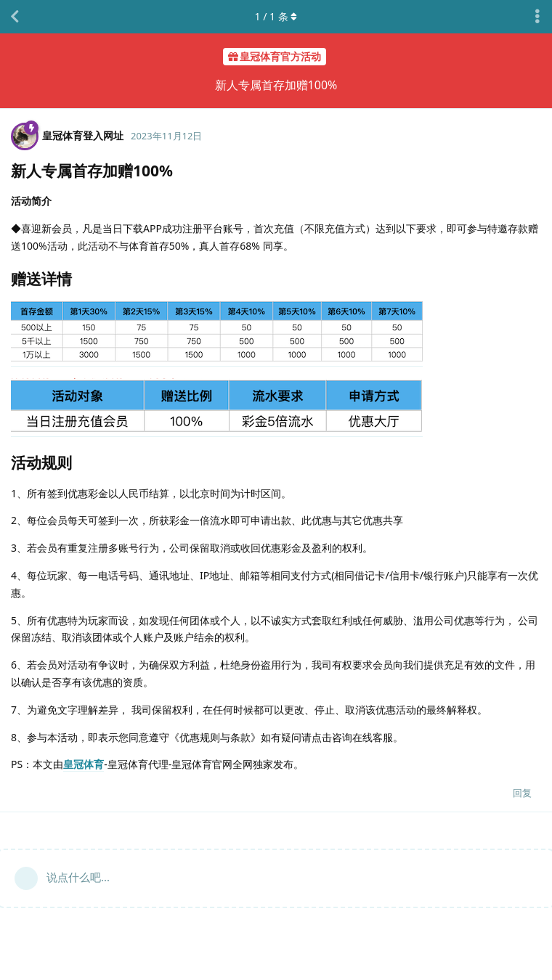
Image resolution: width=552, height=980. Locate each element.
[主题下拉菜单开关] (537, 17)
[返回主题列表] (15, 17)
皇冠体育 (84, 764)
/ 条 (276, 16)
